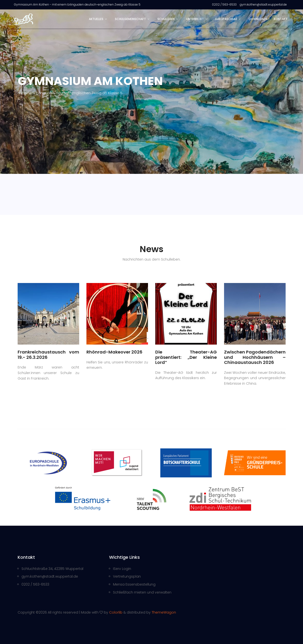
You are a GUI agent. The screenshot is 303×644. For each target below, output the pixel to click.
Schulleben (166, 19)
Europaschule (226, 19)
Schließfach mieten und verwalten (142, 592)
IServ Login (122, 569)
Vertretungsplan (127, 576)
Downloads (258, 19)
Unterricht (195, 19)
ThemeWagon (164, 612)
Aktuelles (96, 19)
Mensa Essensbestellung (134, 584)
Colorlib (116, 612)
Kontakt (281, 19)
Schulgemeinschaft (130, 19)
